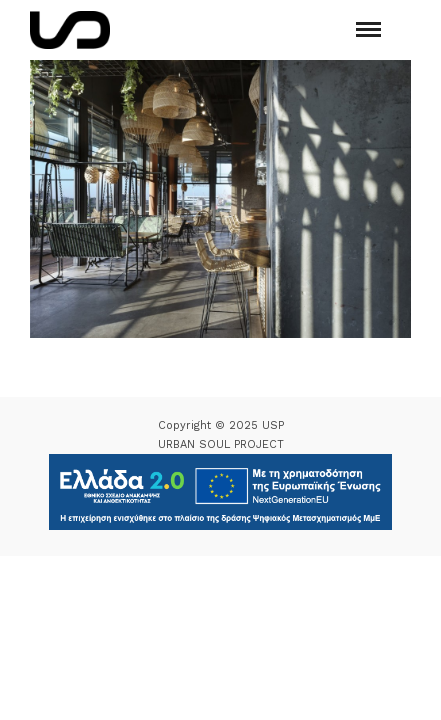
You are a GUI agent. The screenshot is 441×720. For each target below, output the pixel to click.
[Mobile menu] (368, 29)
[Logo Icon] (70, 30)
